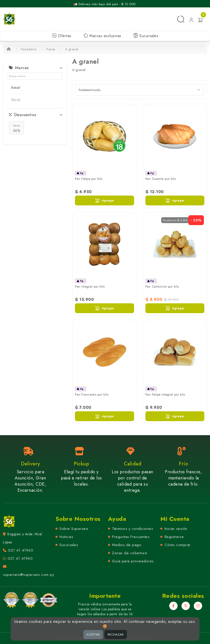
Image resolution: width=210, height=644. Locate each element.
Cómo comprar (178, 545)
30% (17, 128)
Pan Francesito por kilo (92, 394)
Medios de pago (127, 545)
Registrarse (174, 537)
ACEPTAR (93, 635)
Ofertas (62, 36)
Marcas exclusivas (102, 36)
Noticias (66, 537)
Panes (51, 49)
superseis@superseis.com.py (28, 575)
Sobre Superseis (74, 529)
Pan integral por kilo (90, 286)
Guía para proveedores (133, 561)
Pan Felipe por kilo (89, 179)
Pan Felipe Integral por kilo (165, 394)
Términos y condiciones (133, 529)
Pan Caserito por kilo (161, 179)
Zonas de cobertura (129, 553)
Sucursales (146, 36)
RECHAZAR (116, 635)
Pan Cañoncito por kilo (162, 286)
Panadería (29, 49)
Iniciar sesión (176, 529)
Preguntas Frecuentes (131, 537)
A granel (72, 49)
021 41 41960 (21, 550)
